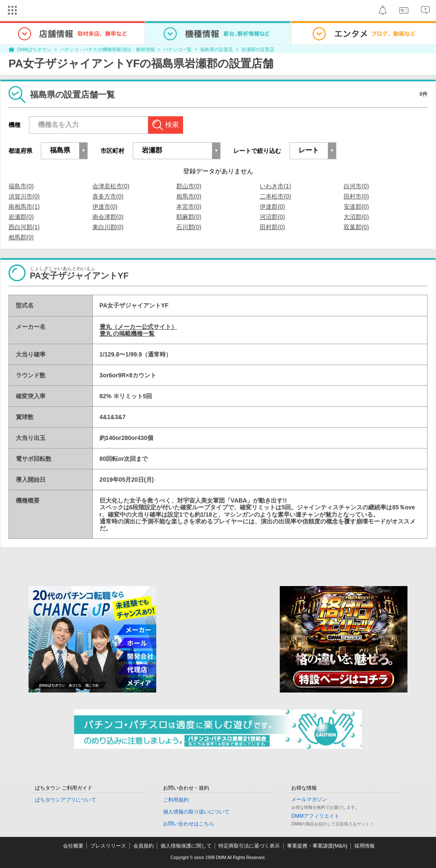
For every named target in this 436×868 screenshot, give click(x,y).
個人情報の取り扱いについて (196, 812)
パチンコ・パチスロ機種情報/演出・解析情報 (108, 49)
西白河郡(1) (24, 227)
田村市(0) (356, 196)
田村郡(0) (272, 227)
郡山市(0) (189, 186)
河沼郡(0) (272, 217)
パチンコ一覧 (178, 49)
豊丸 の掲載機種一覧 (127, 333)
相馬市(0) (189, 196)
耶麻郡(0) (189, 217)
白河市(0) (356, 186)
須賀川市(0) (24, 196)
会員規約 (143, 846)
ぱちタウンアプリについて (66, 800)
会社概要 (73, 846)
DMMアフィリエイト (315, 816)
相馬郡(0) (21, 237)
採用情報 (364, 846)
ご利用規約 (176, 800)
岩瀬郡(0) (21, 217)
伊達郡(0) (272, 207)
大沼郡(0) (356, 217)
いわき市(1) (275, 186)
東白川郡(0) (108, 227)
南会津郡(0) (108, 217)
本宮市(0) (189, 207)
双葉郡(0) (356, 227)
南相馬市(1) (24, 207)
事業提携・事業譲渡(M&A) (317, 846)
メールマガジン (309, 799)
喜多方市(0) (108, 196)
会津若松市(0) (111, 186)
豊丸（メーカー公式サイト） (138, 327)
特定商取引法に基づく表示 (249, 846)
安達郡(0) (356, 207)
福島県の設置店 (217, 49)
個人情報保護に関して (186, 846)
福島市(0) (21, 186)
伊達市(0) (105, 207)
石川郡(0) (189, 227)
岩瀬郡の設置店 (258, 49)
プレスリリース (108, 846)
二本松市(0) (275, 196)
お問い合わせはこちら (189, 824)
